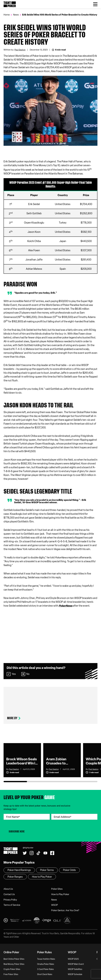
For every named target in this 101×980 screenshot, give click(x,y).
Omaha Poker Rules (46, 964)
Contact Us (9, 894)
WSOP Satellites (75, 969)
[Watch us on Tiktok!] (38, 853)
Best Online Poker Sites (14, 959)
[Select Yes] (9, 674)
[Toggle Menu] (95, 4)
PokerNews (66, 606)
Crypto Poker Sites (12, 969)
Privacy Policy (10, 900)
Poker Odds (69, 870)
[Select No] (23, 674)
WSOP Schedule (75, 974)
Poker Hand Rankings (19, 870)
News (16, 15)
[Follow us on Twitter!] (25, 853)
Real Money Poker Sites (14, 964)
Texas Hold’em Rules (46, 959)
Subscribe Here (17, 831)
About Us (8, 889)
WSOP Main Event (76, 964)
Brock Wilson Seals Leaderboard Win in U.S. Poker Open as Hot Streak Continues (22, 761)
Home (7, 15)
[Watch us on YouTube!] (45, 853)
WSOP (55, 905)
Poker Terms (47, 870)
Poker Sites (57, 889)
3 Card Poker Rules (45, 969)
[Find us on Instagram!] (32, 853)
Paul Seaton (20, 50)
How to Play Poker (60, 894)
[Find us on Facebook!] (52, 853)
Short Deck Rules (45, 974)
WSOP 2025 (73, 959)
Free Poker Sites (11, 974)
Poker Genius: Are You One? (65, 910)
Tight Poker (10, 4)
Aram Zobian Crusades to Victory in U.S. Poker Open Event (60, 761)
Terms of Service (12, 905)
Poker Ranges (15, 877)
